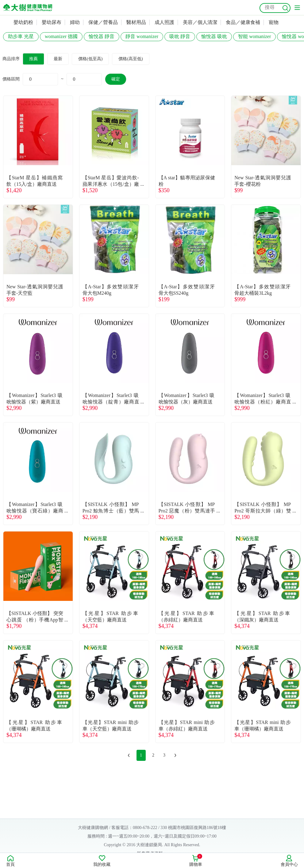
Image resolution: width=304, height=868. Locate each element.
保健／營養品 (103, 22)
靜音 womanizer (142, 36)
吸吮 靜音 (180, 36)
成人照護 (164, 22)
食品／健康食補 (243, 22)
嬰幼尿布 (52, 22)
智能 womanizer (254, 36)
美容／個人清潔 (200, 22)
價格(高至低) (131, 59)
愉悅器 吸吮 (214, 36)
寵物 (274, 22)
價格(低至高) (90, 59)
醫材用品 (136, 22)
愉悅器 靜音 (102, 36)
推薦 (33, 59)
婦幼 (75, 22)
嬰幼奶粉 (23, 22)
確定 (116, 79)
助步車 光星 (21, 36)
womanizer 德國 (61, 36)
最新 (58, 59)
